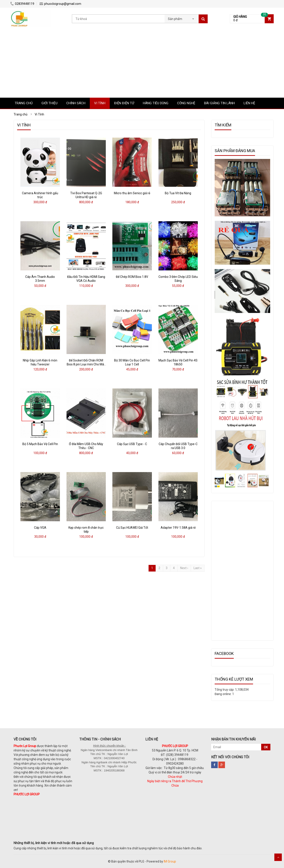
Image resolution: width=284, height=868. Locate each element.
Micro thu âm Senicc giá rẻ (132, 193)
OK (266, 747)
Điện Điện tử (124, 103)
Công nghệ (186, 103)
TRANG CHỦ (24, 103)
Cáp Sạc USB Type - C (132, 444)
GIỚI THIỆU (49, 103)
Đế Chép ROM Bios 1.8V (132, 277)
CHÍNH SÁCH (76, 103)
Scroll (278, 857)
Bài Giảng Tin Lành (219, 103)
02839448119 (22, 4)
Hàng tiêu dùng (156, 103)
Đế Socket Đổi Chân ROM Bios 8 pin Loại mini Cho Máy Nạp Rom (86, 364)
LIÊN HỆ (249, 103)
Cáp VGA (40, 528)
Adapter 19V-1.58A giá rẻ (178, 528)
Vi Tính (100, 103)
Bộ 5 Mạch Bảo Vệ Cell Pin (40, 444)
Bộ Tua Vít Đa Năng (178, 193)
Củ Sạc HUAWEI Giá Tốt (132, 528)
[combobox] (182, 18)
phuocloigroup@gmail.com (60, 4)
